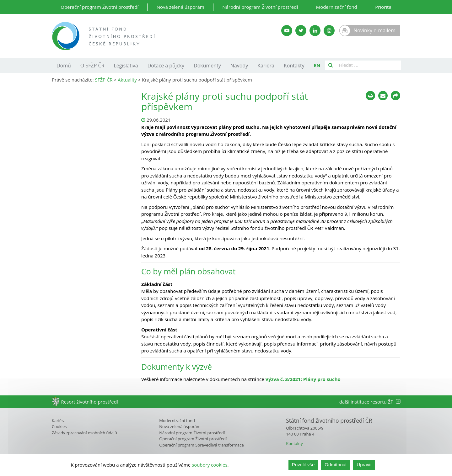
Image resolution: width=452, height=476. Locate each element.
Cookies (59, 426)
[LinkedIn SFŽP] (315, 31)
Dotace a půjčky (166, 66)
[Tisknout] (370, 96)
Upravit (364, 465)
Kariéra (266, 66)
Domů (64, 66)
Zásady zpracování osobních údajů (84, 433)
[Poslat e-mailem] (383, 96)
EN (317, 65)
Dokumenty (207, 66)
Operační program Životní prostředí (100, 7)
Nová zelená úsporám (180, 7)
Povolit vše (303, 465)
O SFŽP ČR (92, 66)
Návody (239, 66)
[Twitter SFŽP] (301, 31)
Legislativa (126, 66)
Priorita (383, 7)
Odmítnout (336, 465)
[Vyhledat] (331, 65)
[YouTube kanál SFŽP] (287, 31)
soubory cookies (210, 465)
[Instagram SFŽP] (329, 31)
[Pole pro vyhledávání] (369, 65)
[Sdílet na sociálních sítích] (395, 96)
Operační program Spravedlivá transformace (202, 445)
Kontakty (294, 66)
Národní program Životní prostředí (260, 7)
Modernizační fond (337, 7)
